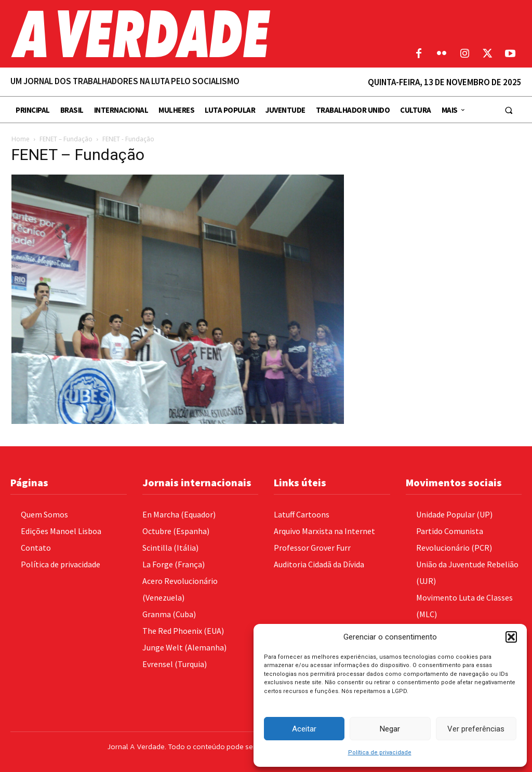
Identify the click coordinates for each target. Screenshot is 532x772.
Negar (390, 729)
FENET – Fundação (66, 139)
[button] (511, 637)
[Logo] (199, 34)
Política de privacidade (380, 753)
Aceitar (304, 729)
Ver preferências (476, 729)
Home (21, 139)
